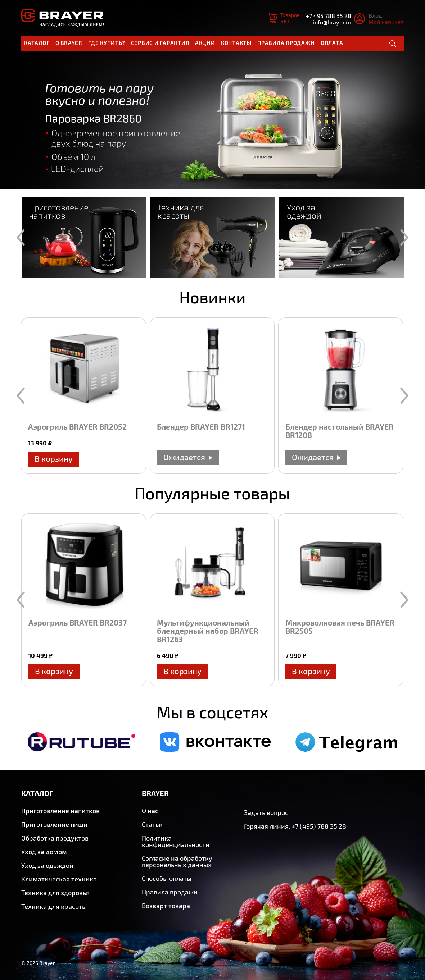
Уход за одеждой (47, 865)
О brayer (69, 43)
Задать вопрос (266, 812)
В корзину (54, 458)
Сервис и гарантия (160, 43)
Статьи (152, 824)
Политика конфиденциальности (176, 841)
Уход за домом (44, 852)
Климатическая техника (59, 879)
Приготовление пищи (54, 824)
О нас (150, 811)
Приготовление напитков (60, 811)
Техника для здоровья (55, 893)
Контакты (236, 43)
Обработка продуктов (55, 838)
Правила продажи (286, 43)
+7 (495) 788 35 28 (319, 826)
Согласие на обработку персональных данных (177, 861)
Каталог (37, 43)
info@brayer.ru (332, 22)
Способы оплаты (167, 878)
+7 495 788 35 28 (329, 16)
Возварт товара (166, 906)
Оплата (332, 43)
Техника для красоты (54, 906)
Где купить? (107, 43)
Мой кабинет (386, 22)
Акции (205, 43)
